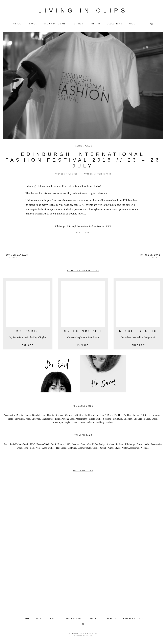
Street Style (58, 424)
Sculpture (117, 420)
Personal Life (68, 420)
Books (28, 416)
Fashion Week (83, 147)
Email (87, 233)
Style (67, 424)
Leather (75, 445)
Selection (128, 420)
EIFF (108, 227)
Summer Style (84, 449)
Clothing (72, 449)
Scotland (107, 420)
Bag (32, 449)
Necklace (145, 449)
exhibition (79, 416)
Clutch (103, 449)
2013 (68, 445)
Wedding (100, 424)
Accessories (9, 416)
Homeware (157, 416)
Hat (58, 449)
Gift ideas (145, 416)
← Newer (17, 258)
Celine (96, 449)
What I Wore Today (96, 445)
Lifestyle (36, 420)
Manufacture (48, 420)
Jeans (64, 449)
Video (82, 424)
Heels (146, 445)
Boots (139, 445)
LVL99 (89, 637)
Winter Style (114, 449)
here (80, 215)
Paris (57, 420)
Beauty (20, 416)
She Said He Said (142, 420)
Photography (81, 420)
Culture (69, 416)
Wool (38, 449)
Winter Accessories (130, 449)
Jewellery (19, 420)
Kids (28, 420)
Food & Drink (106, 416)
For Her (118, 416)
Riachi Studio (95, 420)
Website (90, 424)
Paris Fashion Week (19, 445)
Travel (74, 424)
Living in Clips (83, 11)
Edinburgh (60, 227)
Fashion (120, 445)
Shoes (154, 420)
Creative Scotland (55, 416)
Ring (26, 449)
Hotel (11, 420)
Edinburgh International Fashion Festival (86, 227)
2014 (53, 445)
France (136, 416)
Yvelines (109, 424)
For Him (127, 416)
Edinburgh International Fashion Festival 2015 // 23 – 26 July (83, 161)
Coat (83, 445)
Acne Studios (48, 449)
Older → (150, 258)
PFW (32, 445)
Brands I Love (39, 416)
